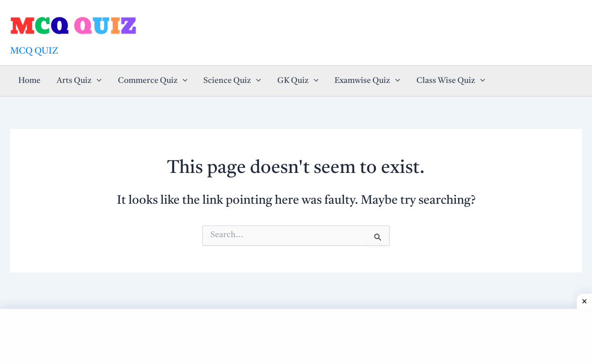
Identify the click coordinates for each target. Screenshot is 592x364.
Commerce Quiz (153, 81)
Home (29, 81)
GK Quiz (298, 81)
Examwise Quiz (367, 81)
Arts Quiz (79, 81)
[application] (97, 81)
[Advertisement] (296, 334)
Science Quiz (232, 81)
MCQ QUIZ (34, 51)
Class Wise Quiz (451, 81)
